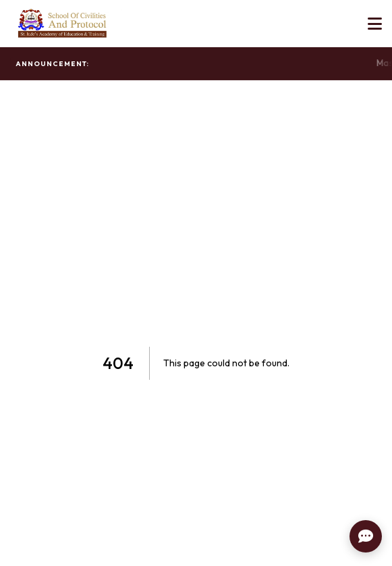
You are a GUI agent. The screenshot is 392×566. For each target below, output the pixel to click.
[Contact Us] (366, 536)
